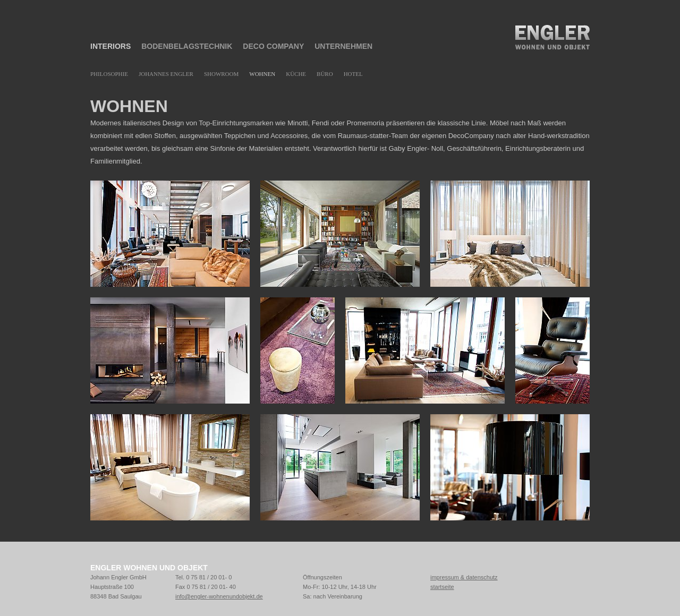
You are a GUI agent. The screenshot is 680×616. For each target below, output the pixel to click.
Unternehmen (343, 46)
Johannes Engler (166, 74)
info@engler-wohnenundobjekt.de (219, 596)
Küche (296, 74)
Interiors (110, 46)
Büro (325, 74)
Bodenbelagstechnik (187, 46)
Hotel (353, 74)
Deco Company (273, 46)
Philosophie (109, 74)
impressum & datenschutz (464, 577)
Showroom (221, 74)
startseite (442, 587)
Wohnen (262, 74)
